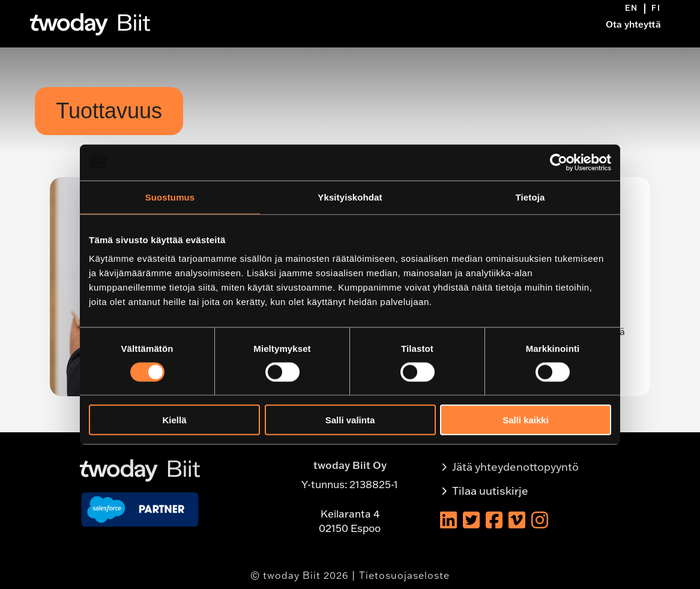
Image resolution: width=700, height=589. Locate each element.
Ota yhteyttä (633, 24)
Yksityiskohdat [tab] (350, 197)
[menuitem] (635, 9)
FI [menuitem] (656, 8)
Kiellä (174, 420)
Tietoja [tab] (530, 197)
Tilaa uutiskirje (490, 491)
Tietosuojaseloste (404, 575)
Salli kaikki (526, 420)
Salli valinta (350, 420)
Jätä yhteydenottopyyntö (515, 467)
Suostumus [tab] (170, 197)
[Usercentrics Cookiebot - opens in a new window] (559, 162)
